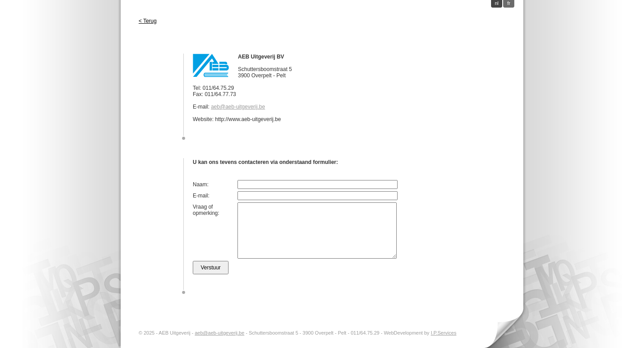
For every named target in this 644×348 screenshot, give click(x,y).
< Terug (148, 21)
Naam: (201, 184)
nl (497, 3)
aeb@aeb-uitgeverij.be (238, 107)
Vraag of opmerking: (206, 210)
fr (509, 3)
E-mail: (201, 196)
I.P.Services (443, 333)
